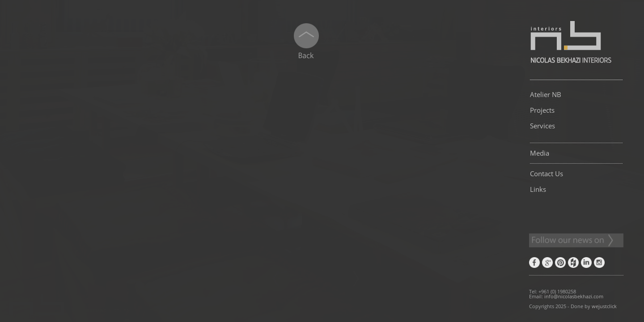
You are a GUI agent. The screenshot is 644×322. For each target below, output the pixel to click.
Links (538, 189)
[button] (189, 209)
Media (540, 153)
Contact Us (547, 174)
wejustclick (604, 306)
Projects (542, 110)
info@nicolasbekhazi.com (574, 296)
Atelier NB (546, 94)
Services (542, 126)
